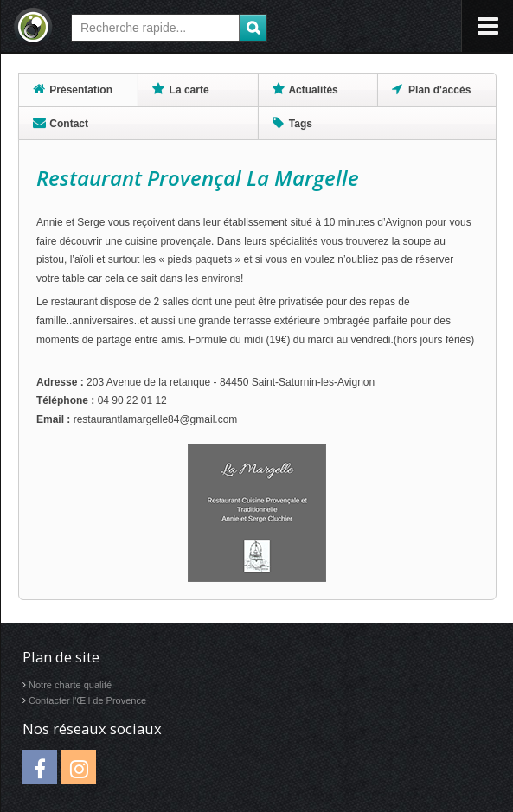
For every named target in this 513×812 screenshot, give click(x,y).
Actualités (305, 89)
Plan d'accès (432, 89)
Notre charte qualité (70, 685)
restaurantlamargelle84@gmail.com (156, 419)
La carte (180, 89)
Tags (292, 123)
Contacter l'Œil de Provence (87, 700)
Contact (61, 123)
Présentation (73, 89)
